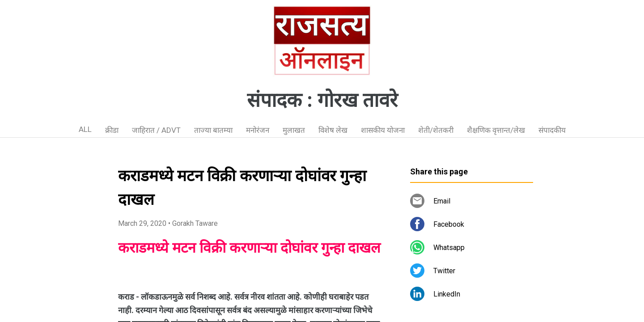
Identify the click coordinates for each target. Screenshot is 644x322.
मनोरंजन (258, 130)
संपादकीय (552, 130)
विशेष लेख (333, 130)
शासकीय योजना (383, 130)
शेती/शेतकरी (436, 130)
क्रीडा (112, 130)
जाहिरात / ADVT (156, 130)
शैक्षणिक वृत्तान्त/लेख (496, 130)
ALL (85, 129)
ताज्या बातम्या (213, 130)
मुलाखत (294, 130)
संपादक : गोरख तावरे (322, 100)
